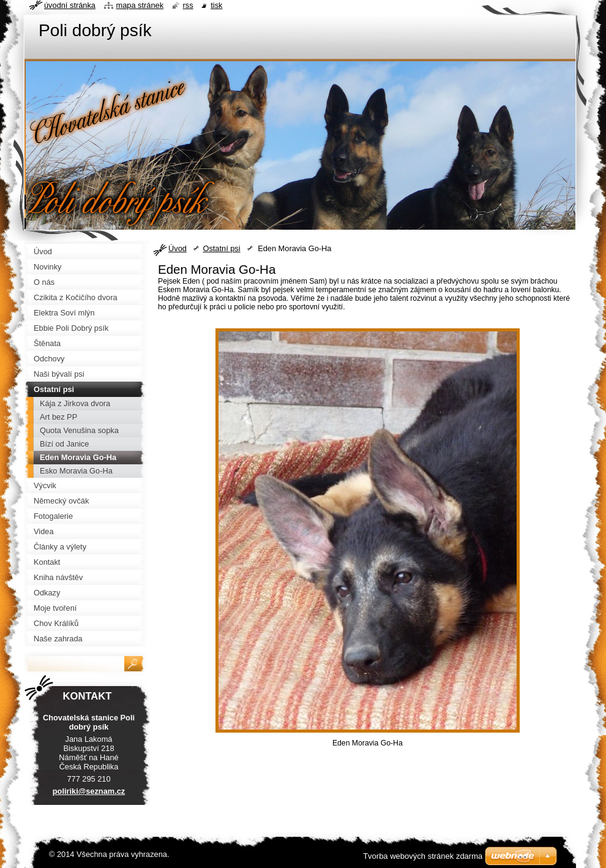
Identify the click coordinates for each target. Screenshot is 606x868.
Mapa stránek (140, 5)
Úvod (178, 248)
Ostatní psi (221, 248)
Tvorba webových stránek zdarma (423, 856)
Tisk (216, 5)
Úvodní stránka (70, 5)
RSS (188, 5)
